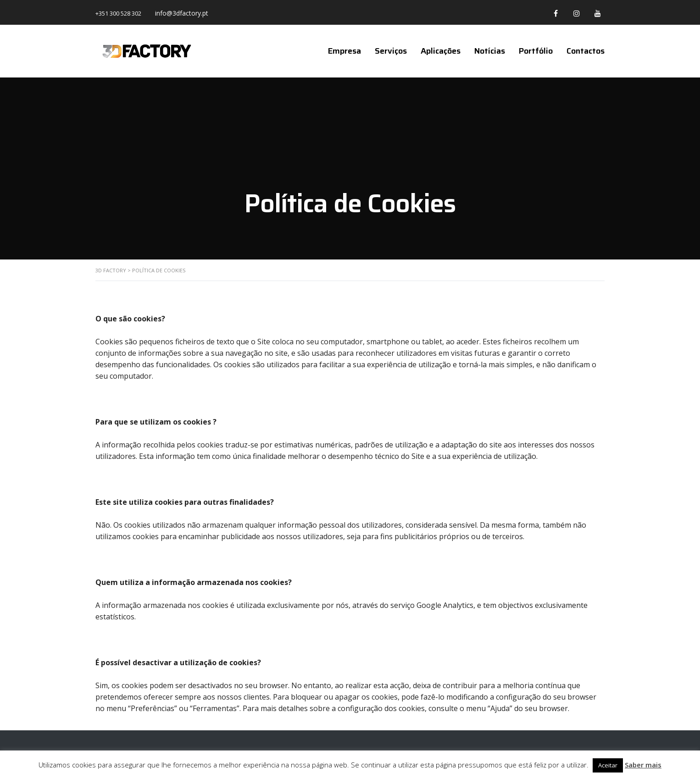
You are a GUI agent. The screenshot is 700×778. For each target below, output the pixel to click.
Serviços (391, 51)
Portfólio (536, 51)
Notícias (490, 51)
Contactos (586, 51)
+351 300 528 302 (118, 13)
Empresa (344, 51)
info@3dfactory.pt (182, 13)
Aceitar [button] (608, 765)
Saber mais (643, 765)
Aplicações (441, 51)
